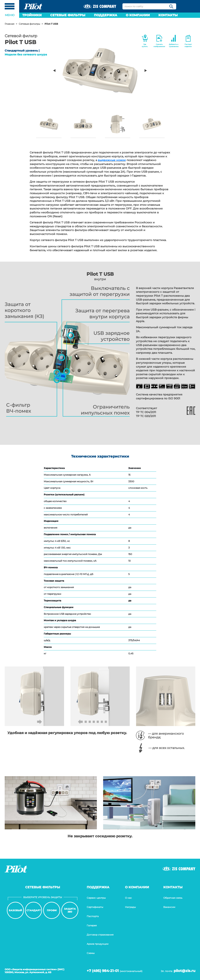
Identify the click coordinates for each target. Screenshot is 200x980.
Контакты (168, 15)
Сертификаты (95, 907)
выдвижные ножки (112, 160)
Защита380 (70, 910)
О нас (128, 898)
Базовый (15, 910)
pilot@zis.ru (184, 971)
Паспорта (93, 916)
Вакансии (169, 907)
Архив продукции (98, 944)
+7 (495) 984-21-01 (103, 971)
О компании (138, 15)
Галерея (92, 925)
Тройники (32, 15)
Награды (130, 907)
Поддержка (106, 15)
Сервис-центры (96, 898)
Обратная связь (173, 898)
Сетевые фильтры (68, 15)
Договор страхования (100, 935)
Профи (52, 910)
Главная (9, 24)
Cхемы (91, 953)
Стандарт (34, 910)
